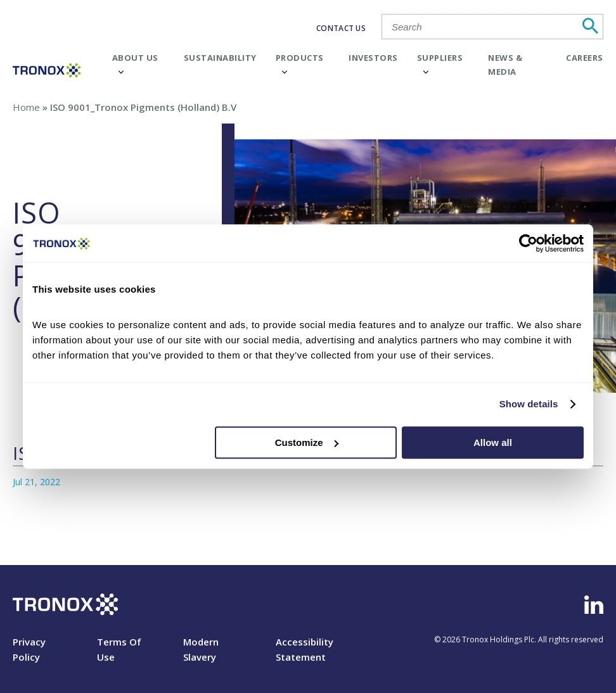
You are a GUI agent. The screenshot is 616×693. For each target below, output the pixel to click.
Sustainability (220, 58)
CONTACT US (341, 28)
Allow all (493, 442)
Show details (529, 404)
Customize (307, 442)
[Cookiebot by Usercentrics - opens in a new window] (528, 243)
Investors (373, 58)
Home (26, 107)
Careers (585, 58)
